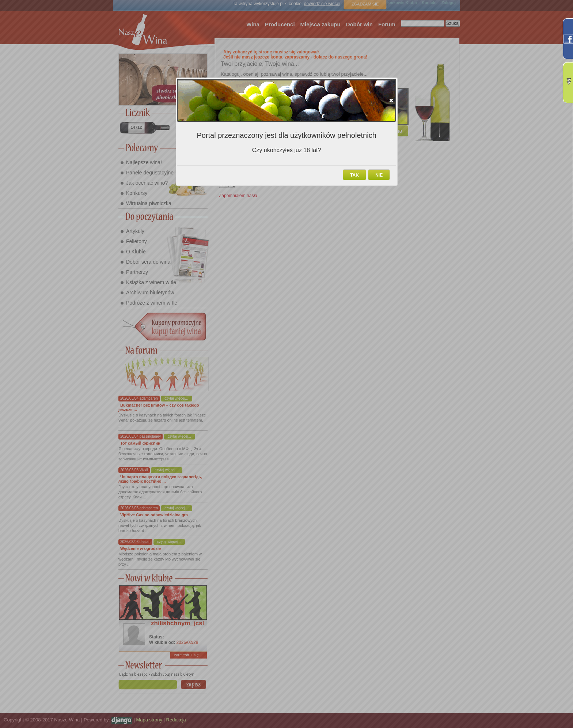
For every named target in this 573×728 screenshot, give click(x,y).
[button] (391, 100)
